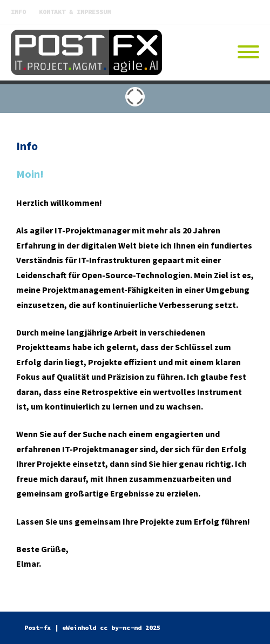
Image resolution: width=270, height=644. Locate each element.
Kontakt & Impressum (75, 12)
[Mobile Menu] (248, 52)
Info (18, 12)
